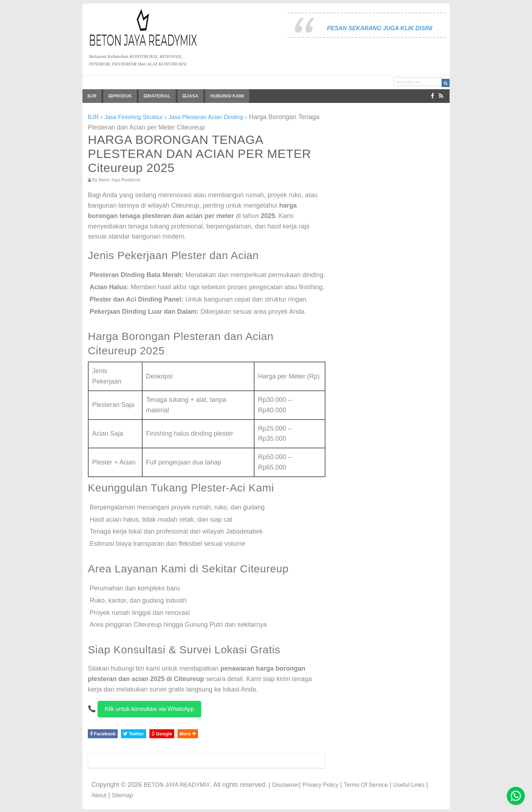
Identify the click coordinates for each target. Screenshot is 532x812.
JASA (190, 96)
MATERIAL (157, 96)
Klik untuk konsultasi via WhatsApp (149, 709)
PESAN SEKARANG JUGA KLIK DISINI (380, 28)
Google (162, 734)
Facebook (103, 734)
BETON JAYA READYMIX (177, 785)
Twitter (133, 734)
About (99, 795)
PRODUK (120, 96)
